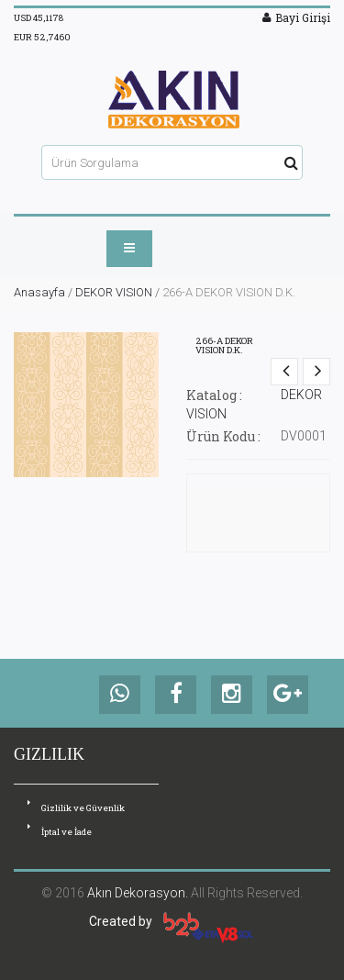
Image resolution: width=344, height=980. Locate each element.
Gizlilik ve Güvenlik (76, 807)
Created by (172, 921)
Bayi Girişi (296, 17)
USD (39, 18)
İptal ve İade (60, 831)
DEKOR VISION (114, 292)
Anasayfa (39, 292)
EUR (42, 37)
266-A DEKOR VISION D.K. (224, 345)
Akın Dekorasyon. (138, 893)
